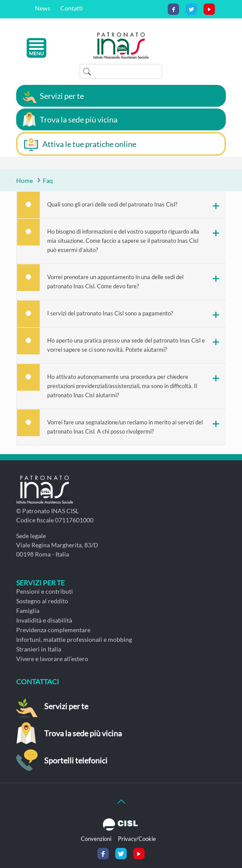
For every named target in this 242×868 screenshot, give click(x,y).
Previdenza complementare (53, 630)
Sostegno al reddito (42, 601)
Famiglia (28, 611)
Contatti (72, 8)
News (43, 8)
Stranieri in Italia (39, 649)
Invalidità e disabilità (44, 620)
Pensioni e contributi (45, 591)
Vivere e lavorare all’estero (52, 659)
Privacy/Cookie (137, 839)
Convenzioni (96, 839)
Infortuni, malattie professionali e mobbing (74, 639)
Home (24, 180)
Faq (48, 180)
